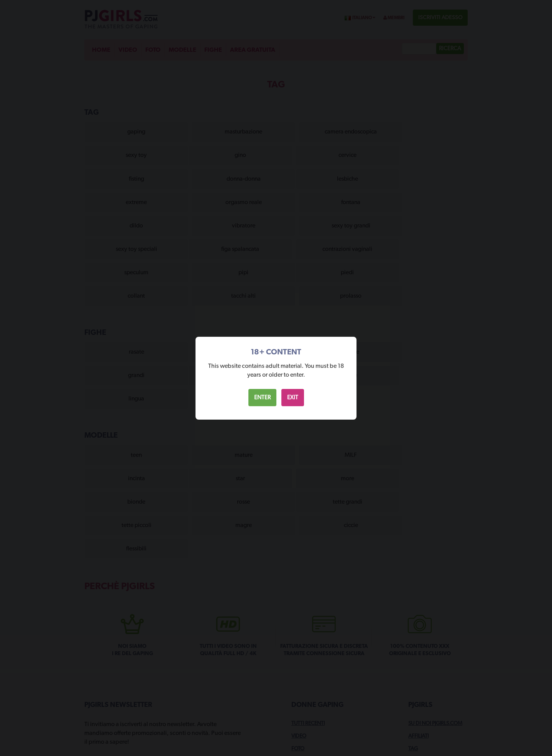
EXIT (293, 398)
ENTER (262, 398)
